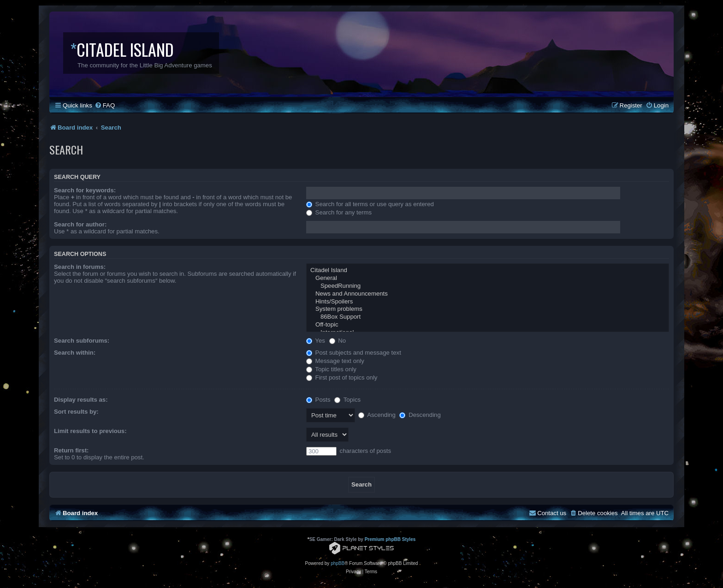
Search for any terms (339, 212)
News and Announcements (488, 294)
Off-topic (488, 325)
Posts (318, 400)
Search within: (75, 353)
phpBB (338, 563)
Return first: (71, 450)
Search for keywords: (85, 190)
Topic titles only (331, 369)
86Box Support (488, 317)
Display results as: (81, 400)
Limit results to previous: (90, 431)
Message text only (335, 361)
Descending (420, 415)
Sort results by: (76, 412)
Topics (347, 400)
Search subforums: (82, 341)
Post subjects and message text (354, 353)
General (488, 278)
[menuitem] (105, 105)
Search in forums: (80, 267)
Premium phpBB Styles (390, 539)
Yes (316, 341)
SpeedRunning (488, 286)
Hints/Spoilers (488, 302)
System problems (488, 309)
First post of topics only (342, 377)
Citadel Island (488, 270)
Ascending (377, 415)
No (338, 341)
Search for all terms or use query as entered (370, 204)
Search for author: (80, 224)
